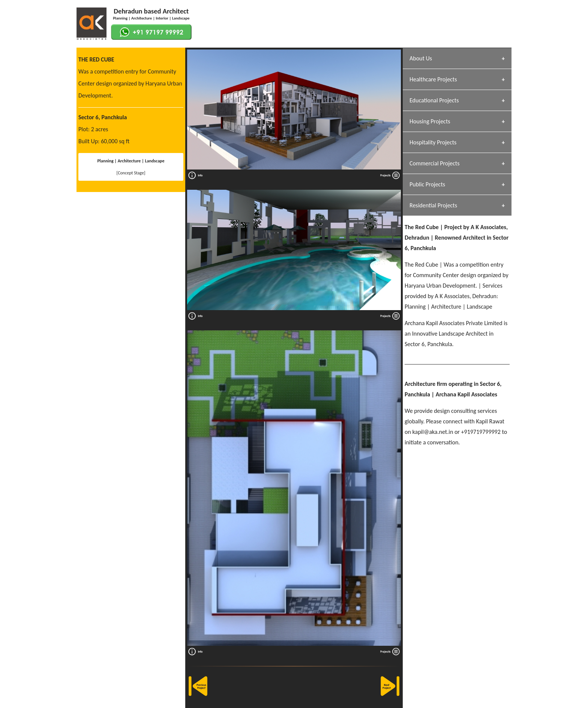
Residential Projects (433, 205)
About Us (421, 58)
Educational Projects (434, 100)
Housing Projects (430, 121)
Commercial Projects (434, 163)
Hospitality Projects (433, 142)
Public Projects (427, 184)
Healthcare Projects (433, 79)
